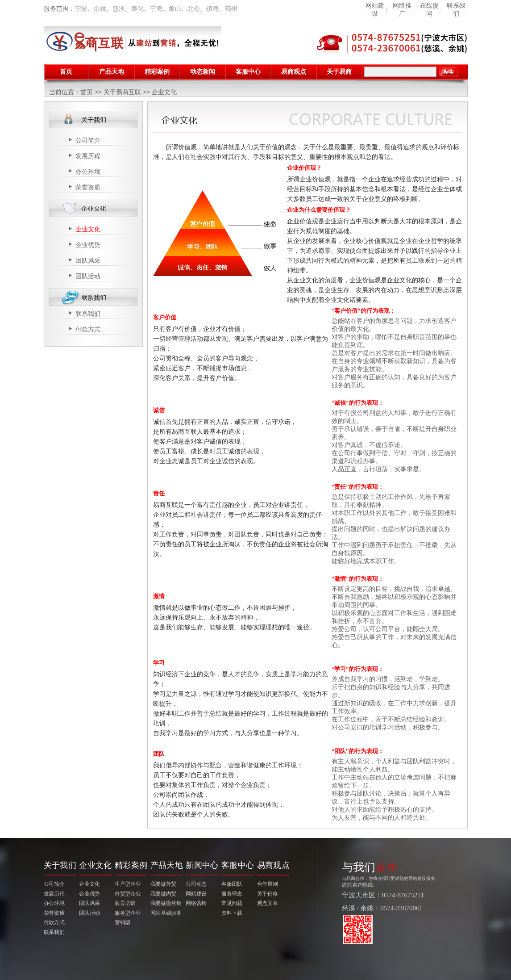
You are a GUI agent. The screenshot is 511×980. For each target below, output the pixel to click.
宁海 (156, 8)
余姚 (100, 8)
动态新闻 (203, 71)
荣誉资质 (88, 187)
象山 (175, 8)
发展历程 (88, 156)
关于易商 (339, 71)
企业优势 (88, 245)
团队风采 (88, 260)
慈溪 (119, 8)
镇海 (212, 8)
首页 (66, 71)
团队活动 (88, 276)
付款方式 (88, 329)
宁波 (81, 8)
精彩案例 (157, 71)
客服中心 (248, 71)
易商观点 (294, 71)
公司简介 (88, 140)
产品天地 (112, 71)
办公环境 (88, 172)
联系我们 (88, 314)
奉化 (137, 8)
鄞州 (231, 8)
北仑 (194, 8)
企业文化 (88, 229)
